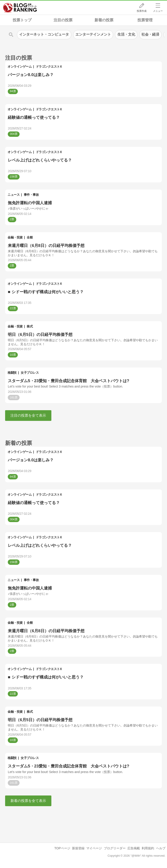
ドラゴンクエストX (49, 67)
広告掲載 (134, 848)
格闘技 (12, 373)
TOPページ (62, 848)
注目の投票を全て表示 (28, 415)
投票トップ (22, 20)
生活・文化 (126, 34)
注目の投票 (63, 20)
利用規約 (148, 848)
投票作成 (142, 11)
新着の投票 (104, 20)
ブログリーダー (115, 848)
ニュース (14, 195)
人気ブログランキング (20, 8)
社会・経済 (150, 34)
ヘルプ (161, 848)
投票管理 (145, 20)
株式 (30, 326)
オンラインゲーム (20, 67)
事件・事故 (31, 195)
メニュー (158, 11)
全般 (30, 237)
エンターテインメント (93, 34)
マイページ (94, 848)
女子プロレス (30, 373)
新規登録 (78, 848)
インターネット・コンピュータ (44, 34)
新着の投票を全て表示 (28, 801)
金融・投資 (15, 237)
